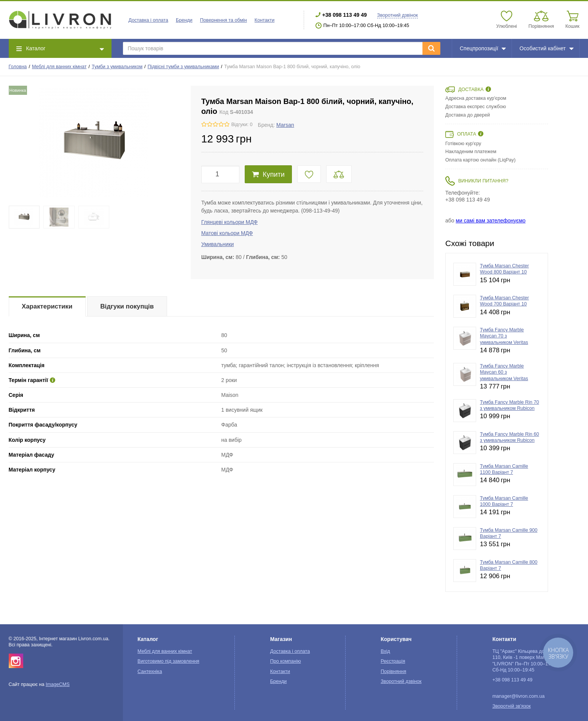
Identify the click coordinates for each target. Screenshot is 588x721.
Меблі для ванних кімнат (59, 67)
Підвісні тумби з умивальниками (183, 67)
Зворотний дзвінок (398, 15)
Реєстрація (393, 661)
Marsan (285, 125)
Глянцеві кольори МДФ (229, 222)
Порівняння (393, 671)
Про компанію (286, 661)
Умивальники (218, 244)
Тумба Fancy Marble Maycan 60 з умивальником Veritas (504, 372)
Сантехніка (150, 671)
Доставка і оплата (148, 20)
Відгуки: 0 (242, 125)
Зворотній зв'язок (512, 706)
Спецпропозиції (483, 48)
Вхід (385, 651)
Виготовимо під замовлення (168, 661)
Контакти (265, 20)
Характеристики (47, 306)
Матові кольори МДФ (227, 233)
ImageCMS (58, 684)
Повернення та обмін (224, 20)
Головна (18, 67)
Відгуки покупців (127, 306)
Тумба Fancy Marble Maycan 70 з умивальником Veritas (504, 336)
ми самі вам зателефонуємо (490, 221)
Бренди (184, 20)
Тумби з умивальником (117, 67)
